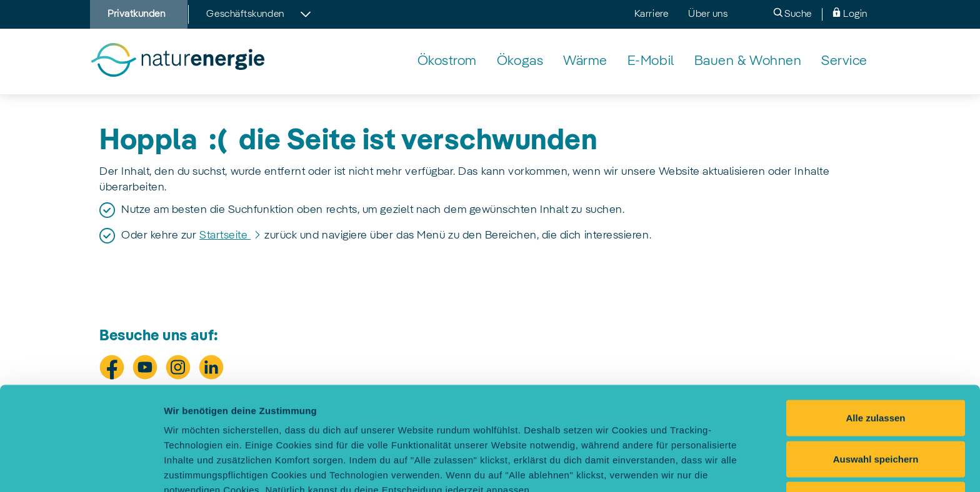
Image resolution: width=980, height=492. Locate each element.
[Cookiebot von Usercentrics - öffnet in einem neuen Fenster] (81, 468)
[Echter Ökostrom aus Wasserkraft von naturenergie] (447, 61)
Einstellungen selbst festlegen (232, 467)
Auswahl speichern (876, 362)
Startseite (225, 235)
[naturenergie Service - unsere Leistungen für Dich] (844, 61)
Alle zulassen (875, 321)
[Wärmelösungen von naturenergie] (585, 61)
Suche (792, 13)
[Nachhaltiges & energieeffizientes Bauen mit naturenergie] (748, 61)
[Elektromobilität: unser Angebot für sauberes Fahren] (651, 61)
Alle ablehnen (876, 402)
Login (850, 13)
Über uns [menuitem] (708, 14)
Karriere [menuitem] (651, 14)
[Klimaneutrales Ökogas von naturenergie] (520, 61)
